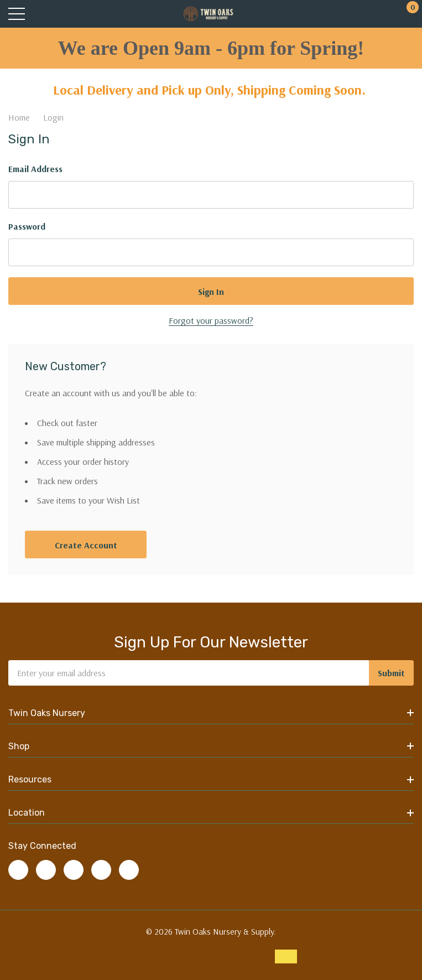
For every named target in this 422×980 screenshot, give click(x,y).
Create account (86, 545)
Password (27, 226)
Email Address (35, 169)
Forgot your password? (211, 320)
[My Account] (385, 14)
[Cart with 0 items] (407, 14)
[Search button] (40, 14)
